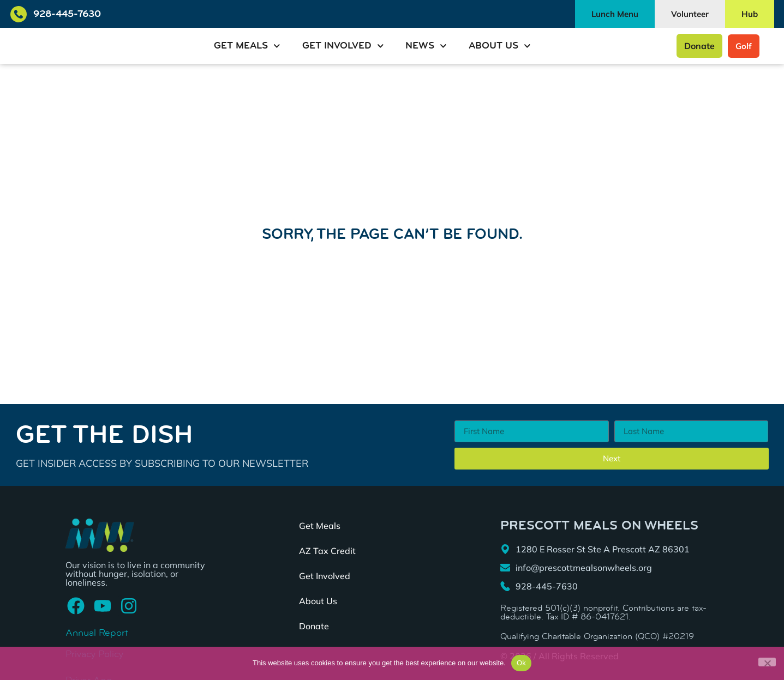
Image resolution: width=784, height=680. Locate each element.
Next (612, 459)
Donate (314, 627)
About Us (500, 46)
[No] (767, 662)
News (426, 46)
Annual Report (97, 633)
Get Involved (343, 46)
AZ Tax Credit (327, 551)
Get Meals (247, 46)
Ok (521, 663)
